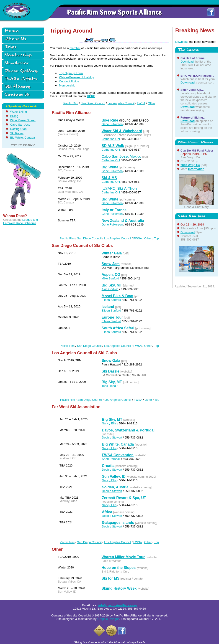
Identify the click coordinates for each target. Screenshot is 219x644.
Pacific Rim (71, 103)
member (75, 48)
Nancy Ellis (109, 423)
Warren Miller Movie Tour (123, 557)
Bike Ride (110, 120)
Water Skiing (19, 112)
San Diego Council (93, 103)
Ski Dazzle (111, 371)
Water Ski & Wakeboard (122, 131)
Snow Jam (111, 264)
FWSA (141, 103)
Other (152, 103)
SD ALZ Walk (113, 146)
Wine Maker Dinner (23, 120)
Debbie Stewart (112, 437)
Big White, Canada (23, 138)
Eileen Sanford (111, 300)
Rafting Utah (18, 129)
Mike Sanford (110, 278)
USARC (109, 189)
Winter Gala (112, 253)
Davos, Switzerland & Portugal (128, 430)
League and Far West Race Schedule (21, 221)
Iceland (108, 307)
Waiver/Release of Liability (76, 77)
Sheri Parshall (111, 459)
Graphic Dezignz (108, 619)
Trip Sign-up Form (71, 73)
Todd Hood (109, 386)
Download (182, 42)
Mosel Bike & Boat (118, 296)
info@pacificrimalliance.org (118, 605)
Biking (14, 116)
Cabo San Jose (20, 125)
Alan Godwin (110, 289)
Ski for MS (111, 578)
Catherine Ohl (111, 139)
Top (156, 238)
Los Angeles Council (121, 103)
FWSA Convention (118, 455)
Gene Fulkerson (112, 124)
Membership (67, 85)
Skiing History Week (119, 588)
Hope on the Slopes (119, 568)
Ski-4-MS (109, 178)
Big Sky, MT (112, 285)
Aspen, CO (111, 275)
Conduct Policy (69, 81)
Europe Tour (112, 317)
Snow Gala (111, 361)
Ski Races (17, 133)
